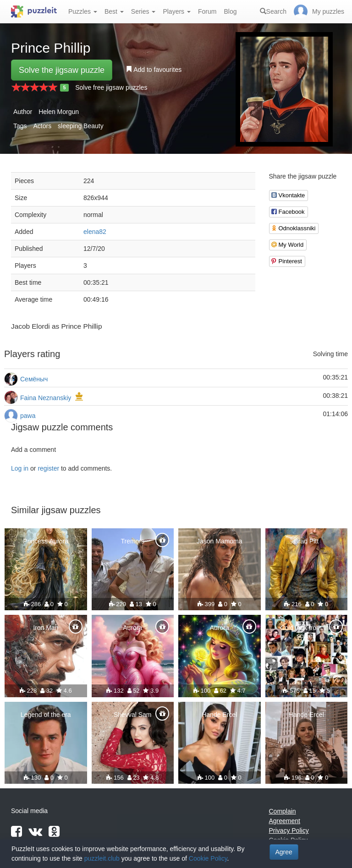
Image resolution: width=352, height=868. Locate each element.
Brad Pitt (306, 541)
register (48, 468)
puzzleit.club (102, 858)
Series (143, 11)
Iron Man (46, 628)
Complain (283, 811)
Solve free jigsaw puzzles (111, 87)
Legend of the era (46, 715)
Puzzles (83, 11)
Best (114, 11)
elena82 (95, 232)
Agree (284, 852)
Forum (207, 11)
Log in (20, 468)
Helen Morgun (59, 112)
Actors (42, 126)
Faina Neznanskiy (46, 398)
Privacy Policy (289, 830)
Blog (230, 11)
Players (177, 11)
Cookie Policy (208, 858)
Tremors (132, 541)
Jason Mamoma (220, 541)
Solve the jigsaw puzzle (62, 70)
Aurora (132, 628)
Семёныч (34, 379)
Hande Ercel (219, 715)
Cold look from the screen (306, 632)
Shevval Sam (132, 715)
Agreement (285, 821)
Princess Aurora (46, 541)
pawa (28, 416)
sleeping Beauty (81, 126)
